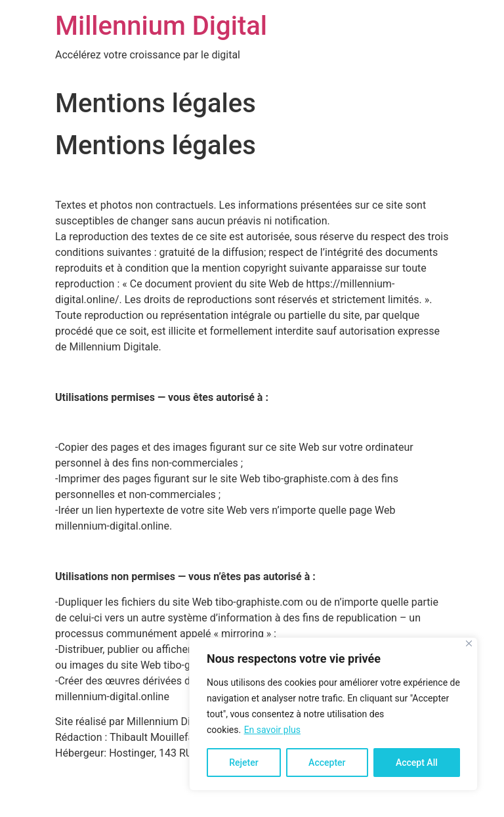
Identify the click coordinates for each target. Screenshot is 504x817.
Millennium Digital (161, 26)
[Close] (469, 643)
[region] (333, 714)
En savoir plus (272, 730)
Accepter (327, 763)
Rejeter (243, 763)
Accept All (417, 763)
